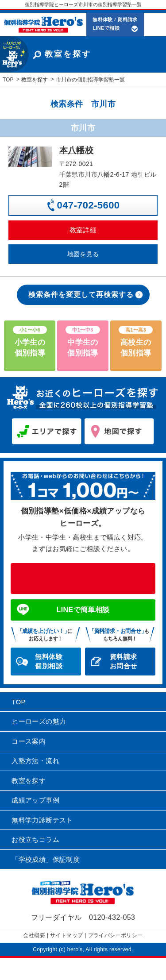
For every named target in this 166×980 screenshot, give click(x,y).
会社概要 (34, 935)
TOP (19, 702)
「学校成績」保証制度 (46, 859)
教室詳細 (83, 230)
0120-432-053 (83, 579)
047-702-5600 (89, 205)
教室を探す (29, 781)
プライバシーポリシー (116, 935)
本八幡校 (77, 150)
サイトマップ (66, 935)
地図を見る (83, 254)
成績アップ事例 (35, 800)
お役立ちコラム (35, 839)
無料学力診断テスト (42, 820)
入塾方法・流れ (35, 761)
